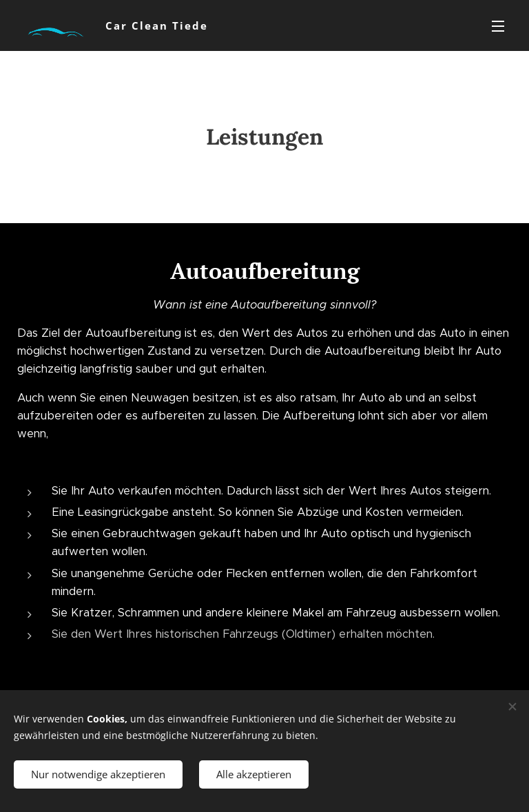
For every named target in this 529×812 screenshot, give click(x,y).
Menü (498, 26)
